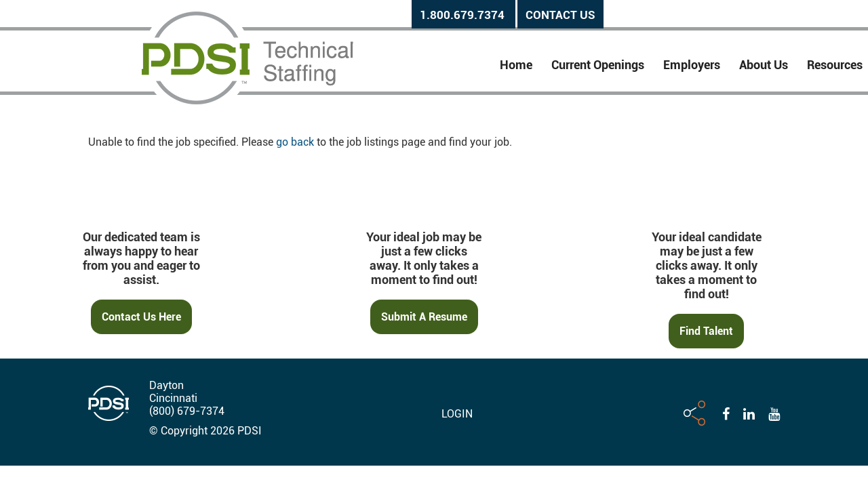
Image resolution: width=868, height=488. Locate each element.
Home (516, 65)
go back (295, 142)
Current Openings (598, 65)
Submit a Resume (424, 317)
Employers (692, 65)
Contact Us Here (141, 317)
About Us (764, 65)
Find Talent (706, 331)
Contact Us (560, 15)
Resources (835, 65)
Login (457, 414)
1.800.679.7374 (462, 15)
